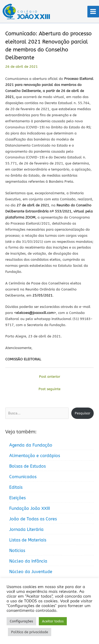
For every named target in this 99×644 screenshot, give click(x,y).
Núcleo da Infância (28, 561)
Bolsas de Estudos (27, 466)
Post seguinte (49, 389)
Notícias (17, 551)
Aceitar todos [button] (53, 621)
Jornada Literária (26, 529)
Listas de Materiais (28, 540)
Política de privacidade (30, 632)
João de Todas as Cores (33, 519)
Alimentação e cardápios (35, 456)
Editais (16, 487)
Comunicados (23, 477)
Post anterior (50, 377)
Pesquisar (82, 413)
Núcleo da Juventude (31, 572)
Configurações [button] (21, 621)
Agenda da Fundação (31, 445)
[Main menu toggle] (93, 12)
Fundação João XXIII (30, 508)
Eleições (17, 498)
